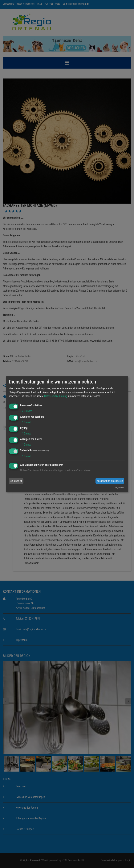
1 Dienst (25, 422)
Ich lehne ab (16, 481)
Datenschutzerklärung (56, 396)
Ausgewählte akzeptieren (110, 481)
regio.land (120, 487)
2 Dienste (26, 411)
